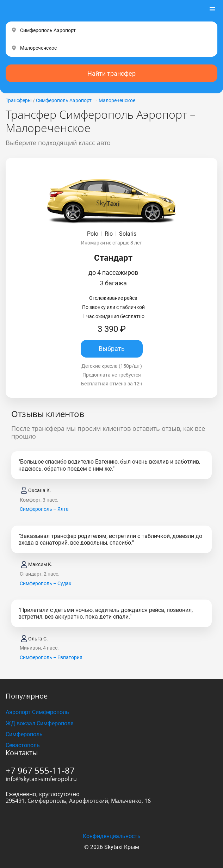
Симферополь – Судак (46, 583)
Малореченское (117, 100)
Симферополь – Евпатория (51, 657)
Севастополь (23, 745)
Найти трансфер (111, 73)
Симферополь (24, 734)
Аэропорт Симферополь (37, 712)
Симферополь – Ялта (44, 509)
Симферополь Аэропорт (64, 100)
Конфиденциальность (112, 836)
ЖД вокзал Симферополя (40, 723)
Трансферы (19, 100)
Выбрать (112, 349)
